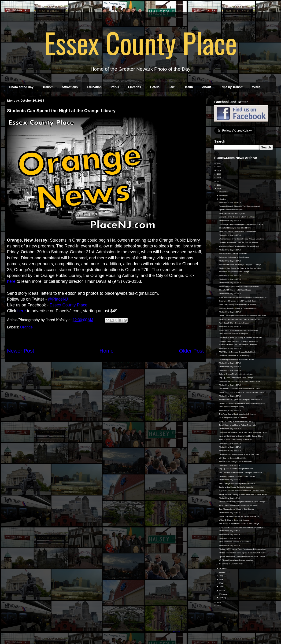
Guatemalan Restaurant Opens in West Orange (239, 330)
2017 (219, 181)
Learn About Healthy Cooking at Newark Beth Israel (240, 337)
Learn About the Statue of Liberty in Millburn (237, 217)
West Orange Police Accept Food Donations (237, 484)
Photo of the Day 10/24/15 (230, 283)
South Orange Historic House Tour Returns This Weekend (243, 432)
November (224, 196)
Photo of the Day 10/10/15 (230, 451)
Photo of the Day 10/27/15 (230, 261)
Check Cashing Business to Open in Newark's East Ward (243, 315)
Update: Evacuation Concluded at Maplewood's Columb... (243, 557)
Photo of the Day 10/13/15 (230, 429)
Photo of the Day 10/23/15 (230, 294)
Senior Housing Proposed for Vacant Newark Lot (239, 516)
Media (256, 87)
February (223, 594)
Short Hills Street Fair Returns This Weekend (238, 232)
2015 (219, 189)
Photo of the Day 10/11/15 (230, 447)
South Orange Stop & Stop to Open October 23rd (239, 381)
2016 (219, 185)
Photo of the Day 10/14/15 (230, 410)
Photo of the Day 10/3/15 (229, 538)
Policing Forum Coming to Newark (233, 253)
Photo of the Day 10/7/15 (229, 498)
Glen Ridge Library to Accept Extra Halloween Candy (241, 224)
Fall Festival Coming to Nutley (231, 407)
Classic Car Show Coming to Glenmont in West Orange (242, 502)
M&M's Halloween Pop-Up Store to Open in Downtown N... (243, 297)
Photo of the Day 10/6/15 (229, 513)
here (11, 281)
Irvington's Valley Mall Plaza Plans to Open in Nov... (240, 319)
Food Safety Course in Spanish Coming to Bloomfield (241, 527)
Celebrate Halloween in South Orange (235, 356)
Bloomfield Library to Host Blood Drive (235, 228)
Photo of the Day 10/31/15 (230, 202)
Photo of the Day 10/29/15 (230, 235)
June (222, 579)
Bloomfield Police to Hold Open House (235, 290)
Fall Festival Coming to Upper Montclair (235, 462)
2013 (219, 606)
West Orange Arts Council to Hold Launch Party (239, 505)
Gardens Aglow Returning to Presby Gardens (238, 308)
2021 (219, 167)
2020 (219, 171)
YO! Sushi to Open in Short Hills (232, 458)
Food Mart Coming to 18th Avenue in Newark (238, 305)
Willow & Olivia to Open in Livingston (234, 520)
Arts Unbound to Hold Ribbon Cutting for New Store (240, 473)
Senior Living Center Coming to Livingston (236, 487)
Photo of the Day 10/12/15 (230, 443)
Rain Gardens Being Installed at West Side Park (239, 454)
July (221, 576)
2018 (219, 178)
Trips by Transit (231, 87)
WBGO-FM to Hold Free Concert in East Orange (239, 524)
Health (188, 87)
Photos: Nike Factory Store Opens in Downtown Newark (242, 553)
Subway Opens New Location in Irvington (236, 374)
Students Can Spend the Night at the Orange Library (241, 268)
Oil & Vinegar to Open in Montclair (233, 418)
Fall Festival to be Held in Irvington (233, 334)
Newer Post (21, 351)
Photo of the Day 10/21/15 (230, 326)
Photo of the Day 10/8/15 (229, 480)
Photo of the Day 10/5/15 (229, 531)
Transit (48, 87)
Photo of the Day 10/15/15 (230, 396)
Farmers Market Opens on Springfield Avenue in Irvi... (241, 399)
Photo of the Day (21, 87)
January (223, 598)
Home (107, 351)
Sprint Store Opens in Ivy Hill (231, 210)
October (223, 199)
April (222, 587)
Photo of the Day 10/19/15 (230, 363)
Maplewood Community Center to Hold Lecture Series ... (242, 491)
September (224, 568)
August (223, 572)
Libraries (135, 87)
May (221, 583)
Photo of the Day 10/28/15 (230, 250)
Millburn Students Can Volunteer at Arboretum (238, 345)
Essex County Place (140, 42)
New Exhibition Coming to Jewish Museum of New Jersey (243, 495)
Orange (26, 327)
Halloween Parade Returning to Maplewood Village (240, 264)
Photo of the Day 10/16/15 (230, 385)
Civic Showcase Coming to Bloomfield (235, 542)
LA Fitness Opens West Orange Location (236, 560)
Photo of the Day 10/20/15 (230, 348)
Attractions (70, 87)
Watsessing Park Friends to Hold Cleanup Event (239, 246)
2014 (219, 602)
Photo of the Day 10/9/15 (229, 465)
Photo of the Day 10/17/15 (230, 370)
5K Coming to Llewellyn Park (231, 564)
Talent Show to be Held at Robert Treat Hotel (238, 425)
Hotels (155, 87)
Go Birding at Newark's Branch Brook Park (237, 359)
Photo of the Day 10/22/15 (230, 312)
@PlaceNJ (58, 299)
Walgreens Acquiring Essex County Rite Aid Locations (241, 239)
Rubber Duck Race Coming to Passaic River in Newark (242, 403)
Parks (115, 87)
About (207, 87)
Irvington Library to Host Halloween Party (236, 421)
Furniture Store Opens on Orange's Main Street (239, 341)
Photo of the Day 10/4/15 (229, 535)
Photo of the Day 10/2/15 (229, 546)
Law (172, 87)
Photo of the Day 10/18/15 (230, 367)
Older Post (191, 351)
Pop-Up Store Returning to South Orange (236, 378)
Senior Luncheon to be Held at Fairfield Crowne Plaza (241, 392)
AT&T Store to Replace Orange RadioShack (237, 352)
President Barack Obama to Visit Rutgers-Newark (239, 206)
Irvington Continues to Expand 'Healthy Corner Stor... (241, 436)
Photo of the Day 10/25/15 (230, 279)
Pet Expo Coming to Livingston (232, 213)
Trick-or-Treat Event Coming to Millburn (235, 440)
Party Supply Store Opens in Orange (234, 323)
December (224, 192)
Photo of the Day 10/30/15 (230, 221)
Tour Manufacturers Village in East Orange (237, 509)
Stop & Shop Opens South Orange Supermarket (239, 286)
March (222, 590)
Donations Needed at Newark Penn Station (237, 476)
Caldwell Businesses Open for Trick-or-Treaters (239, 243)
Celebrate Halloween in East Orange (234, 257)
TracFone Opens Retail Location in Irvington (237, 414)
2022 (219, 163)
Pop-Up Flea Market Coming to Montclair (236, 469)
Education (94, 87)
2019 (219, 174)
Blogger (176, 631)
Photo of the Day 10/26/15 (230, 275)
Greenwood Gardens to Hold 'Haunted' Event (238, 301)
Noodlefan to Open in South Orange (234, 272)
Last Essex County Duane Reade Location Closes (240, 388)
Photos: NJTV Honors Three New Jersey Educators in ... (242, 549)
